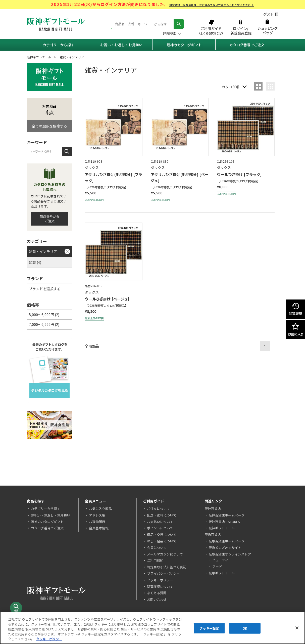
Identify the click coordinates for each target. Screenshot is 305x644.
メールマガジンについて (165, 554)
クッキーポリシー (160, 580)
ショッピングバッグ (267, 27)
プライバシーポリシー (163, 573)
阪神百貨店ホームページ (226, 515)
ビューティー (222, 560)
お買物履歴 (97, 522)
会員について (157, 548)
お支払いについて (160, 522)
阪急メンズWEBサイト (225, 548)
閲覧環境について (160, 587)
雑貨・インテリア (43, 251)
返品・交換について (162, 534)
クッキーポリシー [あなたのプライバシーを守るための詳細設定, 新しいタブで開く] (49, 639)
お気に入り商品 (100, 509)
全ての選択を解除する (49, 126)
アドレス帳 (97, 515)
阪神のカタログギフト (184, 45)
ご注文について (158, 509)
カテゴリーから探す (59, 45)
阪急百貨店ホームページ (226, 541)
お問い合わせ (157, 599)
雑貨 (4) (35, 262)
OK (245, 628)
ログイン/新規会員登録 (240, 27)
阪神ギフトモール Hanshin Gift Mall (56, 24)
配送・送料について (162, 515)
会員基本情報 (99, 528)
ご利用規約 (155, 560)
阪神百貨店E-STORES (224, 522)
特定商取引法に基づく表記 (167, 567)
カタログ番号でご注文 (247, 45)
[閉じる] (297, 628)
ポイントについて (160, 528)
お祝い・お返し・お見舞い (121, 45)
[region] (152, 628)
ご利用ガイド (212, 27)
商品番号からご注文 (49, 219)
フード (217, 566)
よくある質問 (157, 593)
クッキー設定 (209, 628)
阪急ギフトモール (222, 573)
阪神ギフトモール (39, 57)
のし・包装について (162, 541)
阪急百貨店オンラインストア (230, 554)
